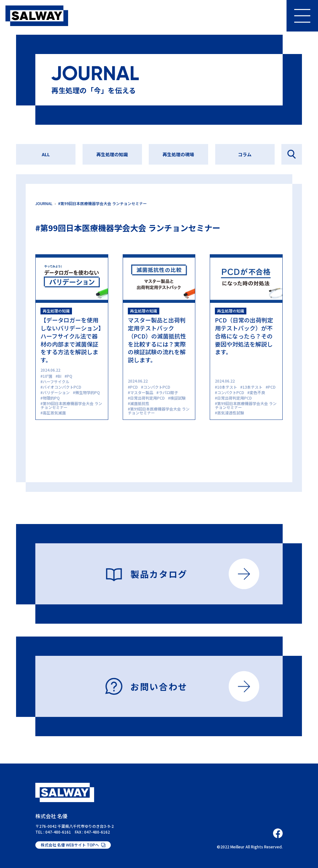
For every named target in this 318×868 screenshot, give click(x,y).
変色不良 (257, 392)
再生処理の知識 (112, 154)
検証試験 (178, 398)
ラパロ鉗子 (168, 392)
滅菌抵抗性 (140, 403)
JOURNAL (44, 203)
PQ (70, 376)
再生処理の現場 (178, 154)
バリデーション (56, 392)
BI (60, 376)
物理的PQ (51, 398)
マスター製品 (142, 392)
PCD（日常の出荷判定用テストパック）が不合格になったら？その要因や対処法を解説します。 (244, 336)
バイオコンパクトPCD (62, 387)
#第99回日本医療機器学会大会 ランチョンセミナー (102, 203)
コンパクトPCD (157, 387)
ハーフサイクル (56, 381)
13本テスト (252, 387)
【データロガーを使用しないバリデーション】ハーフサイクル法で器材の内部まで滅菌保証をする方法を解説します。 (71, 340)
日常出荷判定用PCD (147, 398)
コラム (245, 154)
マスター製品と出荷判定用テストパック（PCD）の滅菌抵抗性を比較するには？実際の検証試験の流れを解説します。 (157, 340)
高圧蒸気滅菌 (54, 413)
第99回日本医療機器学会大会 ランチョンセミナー (71, 405)
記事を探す (292, 154)
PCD (134, 387)
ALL (46, 154)
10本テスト (227, 387)
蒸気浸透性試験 (231, 413)
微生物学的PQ (88, 392)
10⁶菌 (48, 376)
